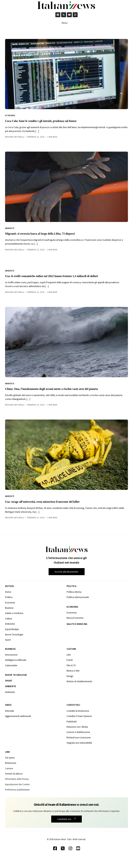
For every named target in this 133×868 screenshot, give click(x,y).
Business (10, 649)
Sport (9, 681)
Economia (10, 116)
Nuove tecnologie (16, 675)
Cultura (71, 649)
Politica (71, 586)
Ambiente (10, 228)
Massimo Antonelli (15, 137)
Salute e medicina (77, 624)
